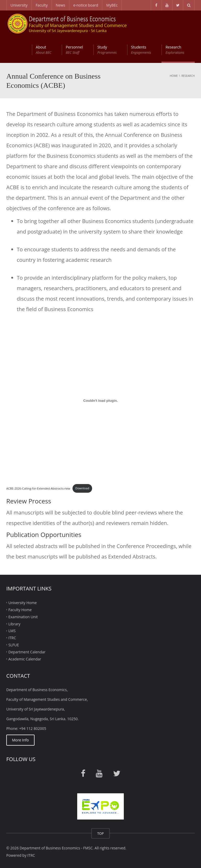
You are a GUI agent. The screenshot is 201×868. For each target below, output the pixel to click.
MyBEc (112, 5)
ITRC (12, 638)
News (60, 5)
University (19, 5)
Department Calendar (27, 652)
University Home (23, 603)
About (44, 50)
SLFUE (14, 645)
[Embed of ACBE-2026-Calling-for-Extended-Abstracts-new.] (100, 400)
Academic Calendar (25, 659)
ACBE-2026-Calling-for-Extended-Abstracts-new (38, 488)
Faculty (42, 5)
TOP (100, 833)
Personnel (74, 50)
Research (175, 50)
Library (14, 624)
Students (141, 50)
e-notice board (86, 5)
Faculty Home (20, 609)
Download (82, 488)
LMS (12, 631)
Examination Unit (23, 617)
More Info (20, 740)
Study (107, 50)
